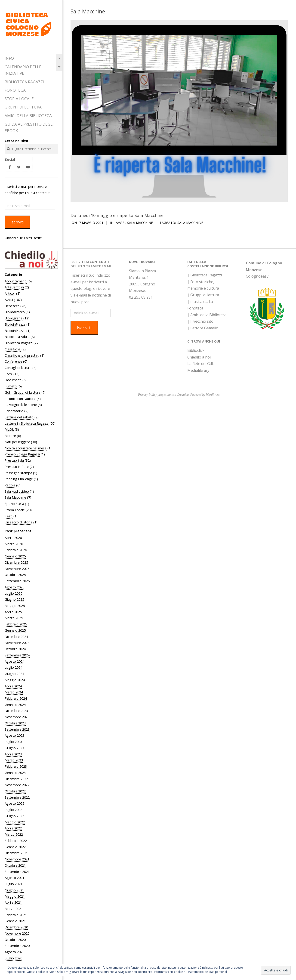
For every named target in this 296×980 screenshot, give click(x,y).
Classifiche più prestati (22, 355)
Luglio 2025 (13, 593)
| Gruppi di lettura (203, 295)
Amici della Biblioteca (28, 116)
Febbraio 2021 (16, 915)
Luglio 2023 (13, 742)
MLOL (9, 429)
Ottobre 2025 (15, 575)
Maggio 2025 (15, 606)
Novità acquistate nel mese (26, 448)
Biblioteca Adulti (17, 337)
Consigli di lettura (18, 368)
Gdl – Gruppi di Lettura (23, 392)
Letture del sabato (19, 417)
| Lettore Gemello (203, 328)
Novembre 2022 (17, 785)
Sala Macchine (15, 497)
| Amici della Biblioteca (207, 315)
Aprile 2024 (13, 686)
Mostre (10, 436)
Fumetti (11, 386)
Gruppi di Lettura (23, 107)
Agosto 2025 (14, 587)
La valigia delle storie (21, 405)
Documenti (13, 380)
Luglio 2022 (13, 810)
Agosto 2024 (14, 661)
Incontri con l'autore (20, 399)
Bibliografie (14, 318)
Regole (10, 485)
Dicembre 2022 (16, 779)
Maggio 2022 (15, 822)
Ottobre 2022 (15, 791)
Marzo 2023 (14, 760)
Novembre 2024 (17, 643)
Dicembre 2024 (16, 637)
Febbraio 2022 (16, 841)
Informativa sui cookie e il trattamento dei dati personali (191, 972)
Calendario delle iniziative (23, 70)
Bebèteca (12, 306)
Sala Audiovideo (17, 491)
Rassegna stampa (18, 473)
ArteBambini (14, 287)
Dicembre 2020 (16, 927)
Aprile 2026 (13, 538)
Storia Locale (19, 99)
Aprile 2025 (13, 612)
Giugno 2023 (14, 748)
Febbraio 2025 (16, 624)
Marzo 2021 (14, 909)
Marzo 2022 (14, 834)
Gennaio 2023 (15, 773)
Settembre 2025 (17, 581)
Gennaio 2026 (15, 556)
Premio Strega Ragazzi (22, 454)
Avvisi (9, 300)
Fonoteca (15, 90)
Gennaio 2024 (15, 705)
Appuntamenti (16, 281)
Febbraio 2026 (16, 550)
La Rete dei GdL (201, 364)
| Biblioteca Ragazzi (205, 275)
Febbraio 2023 (16, 766)
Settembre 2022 (17, 797)
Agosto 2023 (14, 735)
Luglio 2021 (13, 884)
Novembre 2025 (17, 569)
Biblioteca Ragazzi (24, 82)
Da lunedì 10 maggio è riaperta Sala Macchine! (117, 215)
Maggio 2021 (15, 896)
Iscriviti (17, 222)
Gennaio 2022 (15, 847)
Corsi (9, 374)
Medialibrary (198, 370)
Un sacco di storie (18, 522)
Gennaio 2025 (15, 630)
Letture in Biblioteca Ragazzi (27, 423)
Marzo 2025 (14, 618)
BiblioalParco (15, 312)
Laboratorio (14, 411)
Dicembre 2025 (16, 562)
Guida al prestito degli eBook (29, 127)
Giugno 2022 (14, 816)
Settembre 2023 (17, 729)
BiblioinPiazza (15, 324)
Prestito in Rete (17, 467)
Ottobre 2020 (15, 940)
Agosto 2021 (14, 878)
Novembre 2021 (17, 859)
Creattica (183, 395)
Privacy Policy (147, 395)
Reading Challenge (19, 479)
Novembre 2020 (17, 933)
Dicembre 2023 (16, 711)
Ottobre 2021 (15, 865)
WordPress (213, 395)
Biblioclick (196, 350)
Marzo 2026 (14, 544)
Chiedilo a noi (199, 357)
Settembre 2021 (17, 872)
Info (9, 58)
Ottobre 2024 (15, 649)
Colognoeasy (257, 276)
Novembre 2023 (17, 717)
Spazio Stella (14, 504)
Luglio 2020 (13, 958)
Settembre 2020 (17, 946)
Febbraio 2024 (16, 698)
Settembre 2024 (17, 655)
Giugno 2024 (14, 674)
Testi (9, 516)
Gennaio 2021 (15, 921)
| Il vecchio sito (200, 321)
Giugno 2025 (14, 599)
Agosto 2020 (14, 952)
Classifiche (13, 349)
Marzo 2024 (14, 692)
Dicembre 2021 (16, 853)
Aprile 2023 (13, 754)
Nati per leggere (17, 442)
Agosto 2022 (14, 803)
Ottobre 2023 (15, 723)
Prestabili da (14, 460)
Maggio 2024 (15, 680)
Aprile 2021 (13, 902)
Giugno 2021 (14, 890)
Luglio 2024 (13, 667)
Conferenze (13, 361)
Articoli (10, 293)
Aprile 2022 (13, 828)
